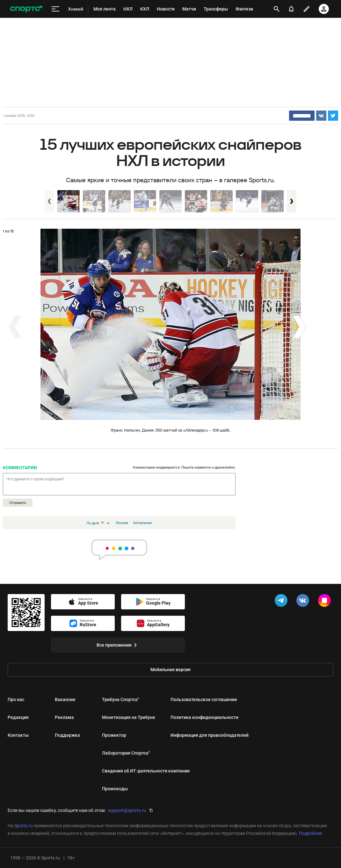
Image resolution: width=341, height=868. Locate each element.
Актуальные (142, 523)
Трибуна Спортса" (120, 699)
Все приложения (118, 645)
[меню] (55, 9)
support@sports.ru (127, 810)
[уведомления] (291, 9)
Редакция (18, 717)
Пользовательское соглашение (204, 699)
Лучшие (122, 523)
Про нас (16, 699)
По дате (96, 523)
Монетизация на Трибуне (129, 717)
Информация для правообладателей (210, 735)
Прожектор (114, 735)
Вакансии (65, 699)
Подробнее (310, 833)
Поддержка (67, 735)
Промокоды (115, 789)
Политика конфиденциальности (204, 717)
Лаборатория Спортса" (126, 753)
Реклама (64, 717)
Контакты (18, 735)
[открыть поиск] (277, 9)
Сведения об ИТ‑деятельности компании (146, 771)
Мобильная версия (170, 670)
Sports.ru (24, 826)
